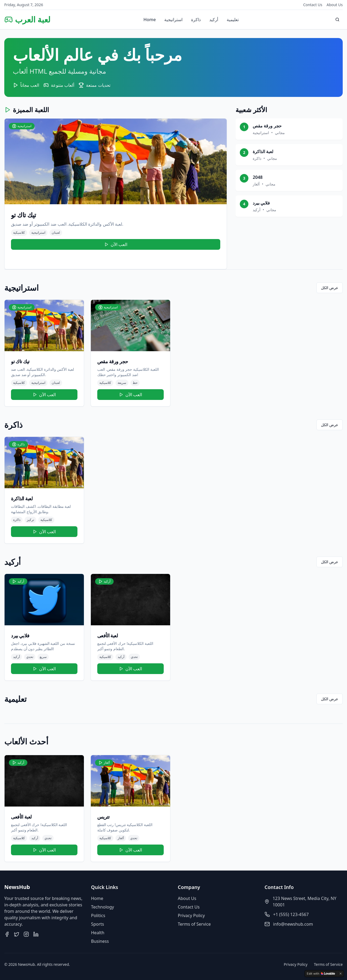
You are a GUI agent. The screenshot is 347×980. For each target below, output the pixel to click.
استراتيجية (173, 20)
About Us (335, 5)
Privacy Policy (191, 915)
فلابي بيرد (261, 203)
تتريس (103, 817)
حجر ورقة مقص (267, 126)
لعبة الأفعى (108, 635)
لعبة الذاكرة (263, 152)
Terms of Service (194, 924)
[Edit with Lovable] (321, 974)
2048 (258, 177)
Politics (98, 915)
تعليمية (233, 20)
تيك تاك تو (23, 215)
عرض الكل (330, 288)
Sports (98, 924)
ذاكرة (196, 20)
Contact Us (313, 5)
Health (98, 933)
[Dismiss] (341, 974)
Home (150, 20)
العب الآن (116, 244)
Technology (103, 907)
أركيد (214, 20)
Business (100, 941)
